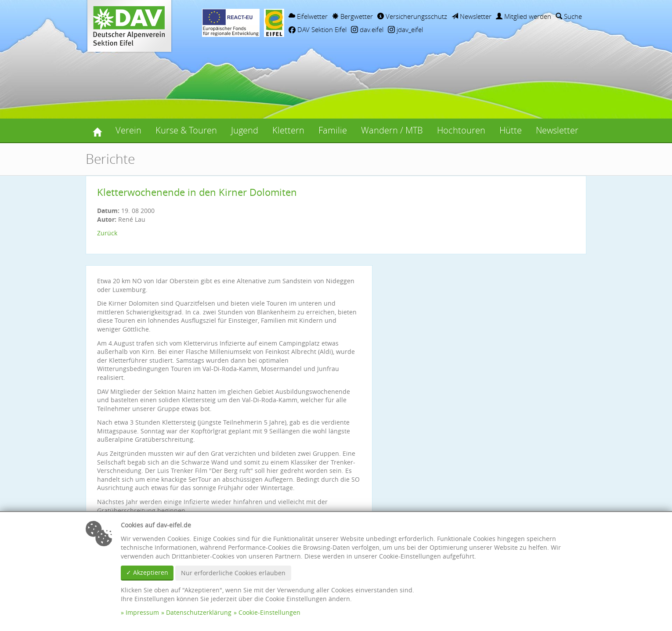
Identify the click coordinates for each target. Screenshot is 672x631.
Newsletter (471, 16)
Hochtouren (461, 130)
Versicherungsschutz (412, 16)
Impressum (142, 612)
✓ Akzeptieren (147, 572)
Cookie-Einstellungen (269, 612)
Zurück (107, 233)
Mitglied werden (524, 16)
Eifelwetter (308, 16)
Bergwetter (352, 16)
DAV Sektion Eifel (318, 29)
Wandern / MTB (392, 130)
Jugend (245, 130)
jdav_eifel (405, 29)
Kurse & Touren (186, 130)
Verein (128, 130)
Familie (333, 130)
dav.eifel (367, 29)
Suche (569, 16)
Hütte (511, 130)
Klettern (288, 130)
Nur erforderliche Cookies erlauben (233, 573)
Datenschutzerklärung (199, 612)
